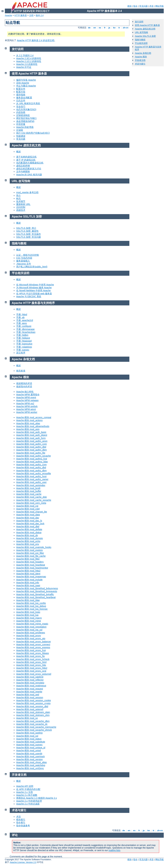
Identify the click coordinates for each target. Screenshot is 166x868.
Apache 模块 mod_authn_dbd (31, 447)
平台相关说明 (141, 43)
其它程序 (21, 353)
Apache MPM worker (27, 412)
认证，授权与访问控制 (28, 255)
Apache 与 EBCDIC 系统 (29, 296)
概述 (18, 152)
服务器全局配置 (24, 98)
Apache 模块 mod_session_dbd (32, 706)
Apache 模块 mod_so (27, 718)
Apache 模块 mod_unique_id (31, 748)
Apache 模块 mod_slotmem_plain (33, 712)
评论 (15, 835)
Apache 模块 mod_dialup (29, 532)
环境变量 (21, 124)
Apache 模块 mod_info (28, 583)
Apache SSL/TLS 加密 (145, 36)
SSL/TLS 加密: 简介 (26, 228)
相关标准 (21, 371)
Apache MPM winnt (26, 409)
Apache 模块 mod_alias (28, 423)
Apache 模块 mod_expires (29, 550)
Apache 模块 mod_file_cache (31, 556)
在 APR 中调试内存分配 (28, 789)
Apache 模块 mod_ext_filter (30, 553)
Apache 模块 (141, 57)
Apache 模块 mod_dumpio (30, 538)
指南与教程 (140, 40)
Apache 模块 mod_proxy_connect (33, 644)
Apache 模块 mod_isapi (28, 585)
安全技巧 (21, 106)
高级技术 (21, 210)
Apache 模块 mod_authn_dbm (31, 450)
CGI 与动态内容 (24, 258)
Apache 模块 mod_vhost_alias (31, 762)
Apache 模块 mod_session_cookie (34, 700)
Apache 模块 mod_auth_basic (31, 432)
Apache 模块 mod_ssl (27, 736)
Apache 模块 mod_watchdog (31, 765)
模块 (130, 6)
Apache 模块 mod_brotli (28, 488)
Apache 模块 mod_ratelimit (30, 677)
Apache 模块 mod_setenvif (30, 709)
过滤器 (20, 130)
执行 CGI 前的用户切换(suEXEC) (33, 133)
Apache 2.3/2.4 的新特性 (29, 58)
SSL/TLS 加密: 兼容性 (27, 231)
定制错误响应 (23, 115)
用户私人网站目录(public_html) (32, 267)
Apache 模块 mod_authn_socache (33, 456)
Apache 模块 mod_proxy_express (33, 647)
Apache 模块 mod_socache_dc (32, 724)
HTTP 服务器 (21, 15)
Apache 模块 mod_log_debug (31, 606)
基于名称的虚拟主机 (26, 157)
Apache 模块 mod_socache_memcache (36, 727)
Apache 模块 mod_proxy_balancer (34, 642)
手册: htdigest (23, 338)
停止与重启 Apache (26, 86)
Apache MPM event (26, 397)
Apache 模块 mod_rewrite (29, 692)
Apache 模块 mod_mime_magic (32, 624)
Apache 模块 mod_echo (28, 541)
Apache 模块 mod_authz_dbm (31, 471)
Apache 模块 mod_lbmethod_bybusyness (37, 588)
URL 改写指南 (141, 32)
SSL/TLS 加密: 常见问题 (29, 237)
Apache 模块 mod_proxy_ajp (31, 638)
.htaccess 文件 (24, 264)
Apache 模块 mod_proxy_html (31, 662)
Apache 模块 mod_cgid (28, 509)
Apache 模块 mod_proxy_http (31, 665)
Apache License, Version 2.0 (23, 862)
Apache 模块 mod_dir (27, 535)
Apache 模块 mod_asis (28, 429)
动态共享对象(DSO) (26, 109)
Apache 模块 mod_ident (28, 574)
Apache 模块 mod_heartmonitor (32, 568)
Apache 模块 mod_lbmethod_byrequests (37, 591)
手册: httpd (22, 314)
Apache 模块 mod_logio (28, 612)
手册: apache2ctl (25, 320)
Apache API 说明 (25, 786)
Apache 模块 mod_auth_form (31, 438)
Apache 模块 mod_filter (28, 559)
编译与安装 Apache (26, 80)
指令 (135, 6)
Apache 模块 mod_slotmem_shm (33, 715)
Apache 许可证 (24, 67)
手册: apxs (21, 323)
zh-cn (126, 28)
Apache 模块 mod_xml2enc (30, 768)
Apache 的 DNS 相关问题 (29, 175)
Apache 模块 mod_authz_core (31, 465)
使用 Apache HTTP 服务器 (147, 25)
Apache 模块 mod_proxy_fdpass (33, 653)
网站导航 (160, 6)
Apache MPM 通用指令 (28, 395)
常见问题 (143, 6)
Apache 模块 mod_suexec (29, 745)
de (89, 28)
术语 (151, 6)
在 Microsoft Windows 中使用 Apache (35, 285)
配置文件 (21, 89)
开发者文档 (140, 60)
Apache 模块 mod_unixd (29, 750)
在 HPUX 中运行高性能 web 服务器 (34, 294)
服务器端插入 (23, 261)
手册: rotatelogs (24, 347)
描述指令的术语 (24, 386)
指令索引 (21, 822)
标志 (18, 198)
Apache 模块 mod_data (28, 515)
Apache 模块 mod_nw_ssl (29, 630)
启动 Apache (23, 83)
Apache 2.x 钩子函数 (27, 795)
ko (114, 28)
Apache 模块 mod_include (29, 580)
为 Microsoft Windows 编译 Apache (34, 288)
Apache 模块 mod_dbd (28, 526)
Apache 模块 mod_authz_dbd (31, 467)
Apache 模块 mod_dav (28, 518)
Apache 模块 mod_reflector (30, 680)
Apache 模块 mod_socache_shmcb (34, 730)
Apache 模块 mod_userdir (29, 754)
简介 (18, 195)
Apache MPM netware (27, 400)
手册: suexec (23, 350)
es (100, 28)
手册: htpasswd (24, 341)
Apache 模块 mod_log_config (31, 603)
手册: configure (24, 326)
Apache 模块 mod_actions (29, 420)
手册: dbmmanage (25, 329)
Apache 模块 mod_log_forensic (32, 609)
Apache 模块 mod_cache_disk (31, 497)
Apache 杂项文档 (143, 53)
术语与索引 (140, 64)
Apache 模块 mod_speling (29, 733)
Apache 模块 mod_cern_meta (31, 503)
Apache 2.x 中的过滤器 (28, 804)
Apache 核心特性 (25, 392)
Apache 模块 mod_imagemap (31, 577)
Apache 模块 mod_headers (30, 562)
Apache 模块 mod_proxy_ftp (30, 656)
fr (105, 28)
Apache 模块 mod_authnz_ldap (32, 462)
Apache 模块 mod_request (30, 689)
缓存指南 (21, 95)
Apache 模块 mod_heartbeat (31, 565)
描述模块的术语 (24, 383)
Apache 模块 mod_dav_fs (29, 521)
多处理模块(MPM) (25, 121)
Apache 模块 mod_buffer (29, 491)
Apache (8, 15)
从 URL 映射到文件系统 (28, 103)
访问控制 (21, 207)
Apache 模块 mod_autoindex (31, 485)
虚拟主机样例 (23, 166)
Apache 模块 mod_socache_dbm (33, 721)
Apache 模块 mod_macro (29, 618)
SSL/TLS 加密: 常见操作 (29, 234)
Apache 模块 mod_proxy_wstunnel (34, 674)
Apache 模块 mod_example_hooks (34, 547)
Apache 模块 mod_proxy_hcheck (33, 659)
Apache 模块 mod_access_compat (34, 417)
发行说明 (139, 22)
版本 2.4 (40, 15)
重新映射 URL (23, 204)
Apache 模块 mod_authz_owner (32, 479)
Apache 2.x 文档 (24, 792)
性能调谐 (21, 136)
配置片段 (21, 92)
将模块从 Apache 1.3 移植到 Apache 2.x (37, 798)
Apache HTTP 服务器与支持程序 (33, 303)
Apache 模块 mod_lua (27, 615)
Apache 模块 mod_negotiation (31, 627)
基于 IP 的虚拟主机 (26, 160)
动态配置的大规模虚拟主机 (30, 163)
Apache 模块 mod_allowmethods (33, 426)
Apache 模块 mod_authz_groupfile (34, 473)
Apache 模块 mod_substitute (31, 742)
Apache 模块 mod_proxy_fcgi (31, 650)
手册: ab (20, 317)
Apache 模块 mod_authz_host (31, 476)
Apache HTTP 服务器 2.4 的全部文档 (36, 40)
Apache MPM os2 (25, 403)
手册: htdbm (22, 335)
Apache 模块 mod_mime (29, 621)
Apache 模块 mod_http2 (28, 571)
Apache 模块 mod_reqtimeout (31, 686)
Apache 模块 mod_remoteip (30, 683)
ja (109, 28)
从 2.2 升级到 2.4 (25, 55)
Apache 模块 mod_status (29, 739)
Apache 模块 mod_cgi (27, 506)
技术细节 (21, 201)
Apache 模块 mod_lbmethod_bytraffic (35, 594)
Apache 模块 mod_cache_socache (34, 500)
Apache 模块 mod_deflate (29, 529)
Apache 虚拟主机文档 (145, 29)
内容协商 (21, 112)
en (95, 28)
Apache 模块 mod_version (29, 759)
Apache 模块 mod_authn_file (31, 453)
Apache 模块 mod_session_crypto (33, 703)
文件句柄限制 (23, 171)
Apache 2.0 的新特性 (27, 64)
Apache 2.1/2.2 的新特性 (29, 61)
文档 (31, 15)
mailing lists (114, 850)
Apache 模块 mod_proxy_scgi (31, 671)
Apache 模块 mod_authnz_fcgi (32, 459)
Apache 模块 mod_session (30, 697)
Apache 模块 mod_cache (29, 494)
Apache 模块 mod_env (28, 544)
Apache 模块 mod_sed (28, 695)
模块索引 (21, 820)
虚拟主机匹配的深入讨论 (29, 169)
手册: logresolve (24, 344)
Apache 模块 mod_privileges (31, 633)
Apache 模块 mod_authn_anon (32, 441)
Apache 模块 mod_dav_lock (30, 524)
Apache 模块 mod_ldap (28, 600)
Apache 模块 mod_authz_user (31, 482)
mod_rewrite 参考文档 (27, 192)
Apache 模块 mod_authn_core (31, 444)
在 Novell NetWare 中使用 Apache (33, 290)
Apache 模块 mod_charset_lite (32, 512)
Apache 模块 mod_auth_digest (32, 435)
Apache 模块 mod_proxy (29, 636)
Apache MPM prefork (27, 406)
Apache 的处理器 (25, 127)
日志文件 (21, 100)
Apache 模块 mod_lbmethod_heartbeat (36, 597)
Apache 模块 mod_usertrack (30, 756)
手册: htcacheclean (26, 332)
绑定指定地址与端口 (26, 118)
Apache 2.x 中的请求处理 (29, 801)
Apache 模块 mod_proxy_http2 (32, 668)
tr (119, 28)
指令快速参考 (23, 826)
